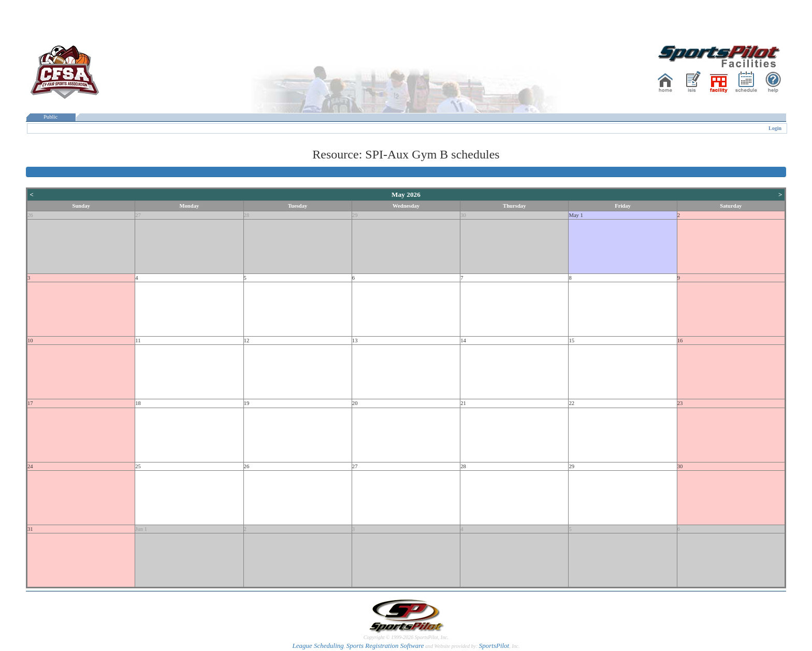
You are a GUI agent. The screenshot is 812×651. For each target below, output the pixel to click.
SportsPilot (494, 646)
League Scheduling (318, 646)
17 (30, 403)
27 (138, 215)
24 (30, 466)
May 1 (576, 215)
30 (463, 215)
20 (355, 403)
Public (51, 117)
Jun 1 (141, 529)
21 (463, 403)
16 (680, 341)
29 (355, 215)
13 (355, 341)
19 (247, 403)
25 (138, 466)
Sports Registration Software (385, 646)
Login (775, 128)
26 (30, 215)
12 (247, 341)
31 (30, 529)
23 (680, 403)
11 (138, 341)
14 (463, 341)
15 (571, 341)
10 (30, 341)
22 (571, 403)
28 (247, 215)
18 (138, 403)
